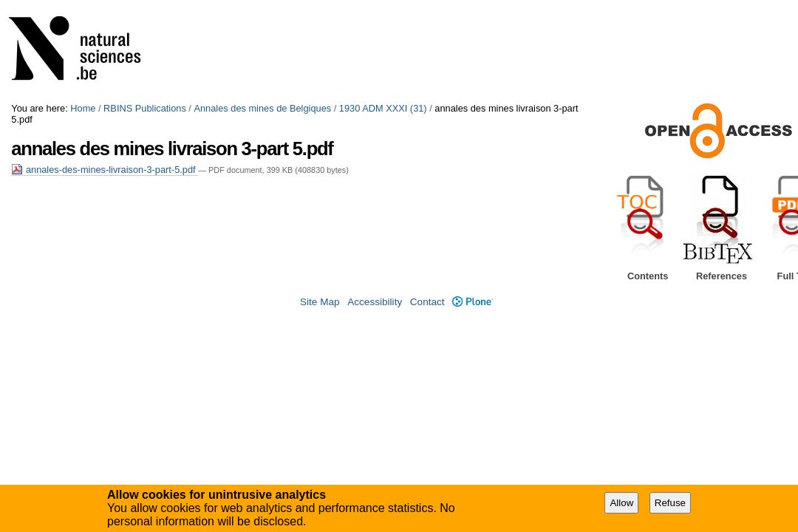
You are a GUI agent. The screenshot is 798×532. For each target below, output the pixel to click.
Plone (473, 302)
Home (83, 108)
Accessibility (375, 302)
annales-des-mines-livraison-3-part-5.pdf (105, 170)
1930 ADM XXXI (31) (383, 108)
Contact (427, 302)
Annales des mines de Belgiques (262, 108)
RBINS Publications (145, 108)
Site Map (320, 302)
